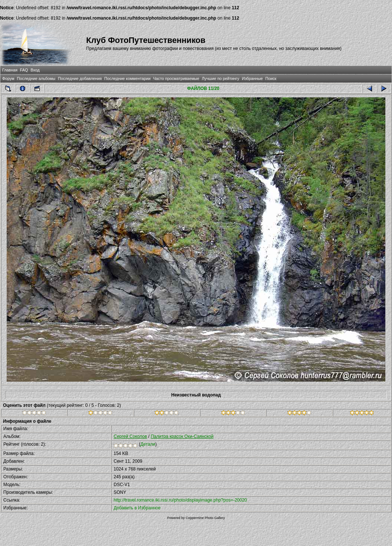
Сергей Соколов (130, 436)
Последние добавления (80, 78)
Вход (35, 70)
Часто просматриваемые (176, 78)
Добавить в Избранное (137, 508)
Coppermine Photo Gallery (205, 518)
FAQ (24, 70)
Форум (8, 78)
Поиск (271, 78)
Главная (10, 70)
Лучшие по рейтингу (221, 78)
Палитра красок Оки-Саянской (182, 436)
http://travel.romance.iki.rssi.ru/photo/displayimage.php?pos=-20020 (180, 500)
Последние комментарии (127, 78)
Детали (148, 444)
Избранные (252, 78)
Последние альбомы (36, 78)
